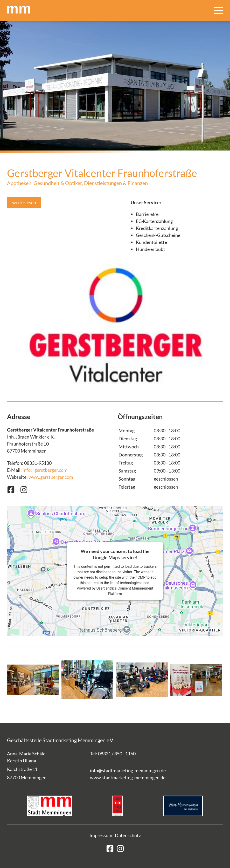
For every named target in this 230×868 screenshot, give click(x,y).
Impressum (101, 835)
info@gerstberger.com (45, 470)
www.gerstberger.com (51, 477)
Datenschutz (128, 835)
